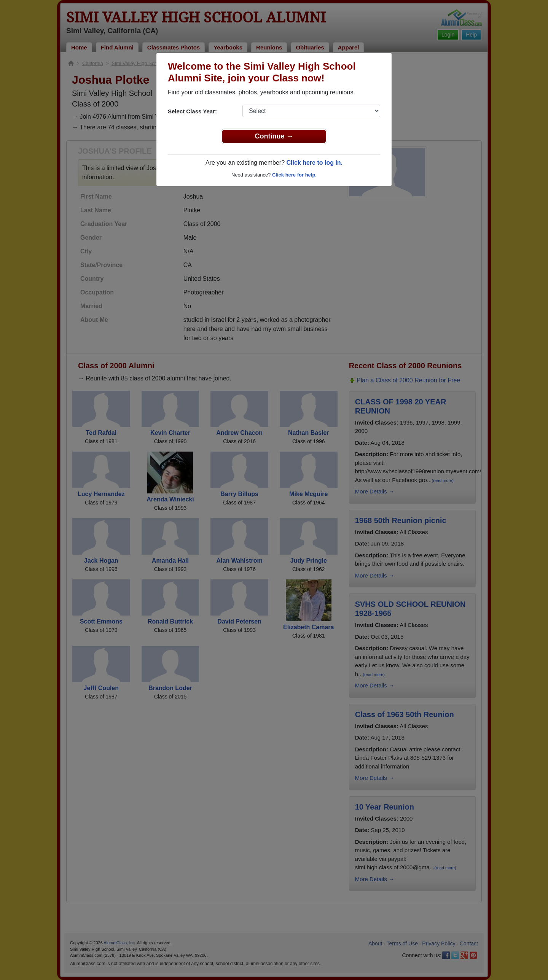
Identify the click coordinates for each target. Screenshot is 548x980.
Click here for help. (294, 175)
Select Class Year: (192, 111)
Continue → (274, 136)
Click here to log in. (314, 163)
